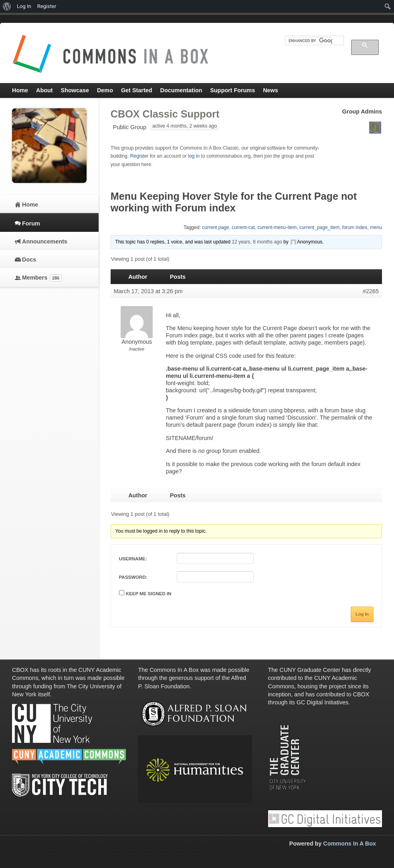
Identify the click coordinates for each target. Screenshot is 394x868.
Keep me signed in (149, 594)
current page (215, 227)
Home (30, 205)
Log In (362, 614)
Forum (31, 223)
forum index (355, 227)
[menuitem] (7, 6)
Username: (133, 559)
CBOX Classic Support (165, 114)
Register (139, 156)
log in (194, 156)
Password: (133, 577)
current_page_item (319, 227)
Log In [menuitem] (24, 6)
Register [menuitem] (47, 6)
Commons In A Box (350, 844)
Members (42, 278)
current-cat (243, 227)
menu (376, 227)
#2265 (371, 291)
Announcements (45, 241)
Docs (29, 260)
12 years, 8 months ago (257, 242)
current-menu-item (277, 227)
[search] (310, 41)
